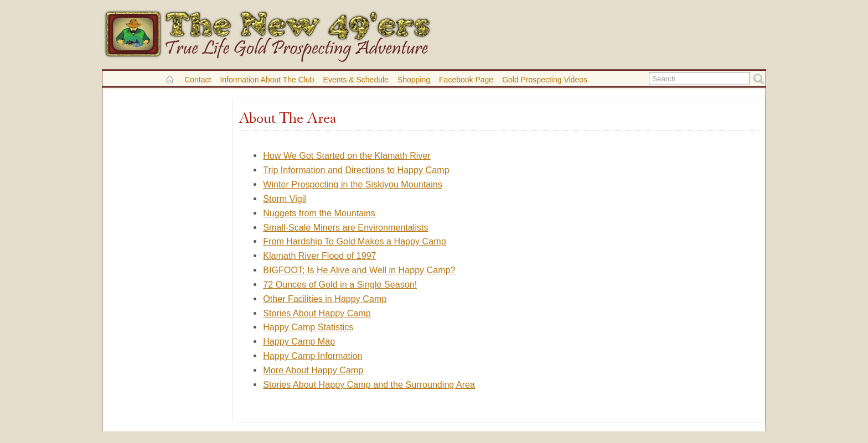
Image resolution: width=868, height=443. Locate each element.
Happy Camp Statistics (308, 327)
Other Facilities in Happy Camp (325, 299)
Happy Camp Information (312, 356)
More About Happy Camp (313, 370)
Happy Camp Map (299, 341)
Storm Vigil (285, 199)
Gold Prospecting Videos (545, 80)
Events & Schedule (356, 80)
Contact (198, 80)
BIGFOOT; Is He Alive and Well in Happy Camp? (359, 270)
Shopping (414, 80)
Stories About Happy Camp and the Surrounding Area (369, 384)
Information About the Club (267, 80)
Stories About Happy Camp (317, 313)
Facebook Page (466, 80)
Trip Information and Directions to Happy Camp (356, 170)
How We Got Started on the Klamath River (347, 155)
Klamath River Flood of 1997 (319, 256)
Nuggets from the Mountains (319, 213)
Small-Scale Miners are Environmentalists (345, 227)
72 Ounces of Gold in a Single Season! (340, 284)
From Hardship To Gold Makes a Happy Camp (354, 241)
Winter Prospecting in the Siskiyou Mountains (353, 184)
